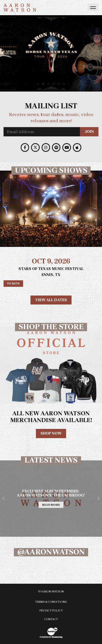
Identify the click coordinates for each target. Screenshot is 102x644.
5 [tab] (60, 84)
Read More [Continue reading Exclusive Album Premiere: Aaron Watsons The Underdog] (51, 505)
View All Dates (51, 300)
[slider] (51, 53)
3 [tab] (49, 84)
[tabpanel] (51, 53)
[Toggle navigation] (93, 7)
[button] (4, 499)
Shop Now (51, 433)
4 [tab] (54, 84)
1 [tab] (39, 84)
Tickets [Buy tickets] (13, 283)
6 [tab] (65, 84)
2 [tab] (44, 84)
